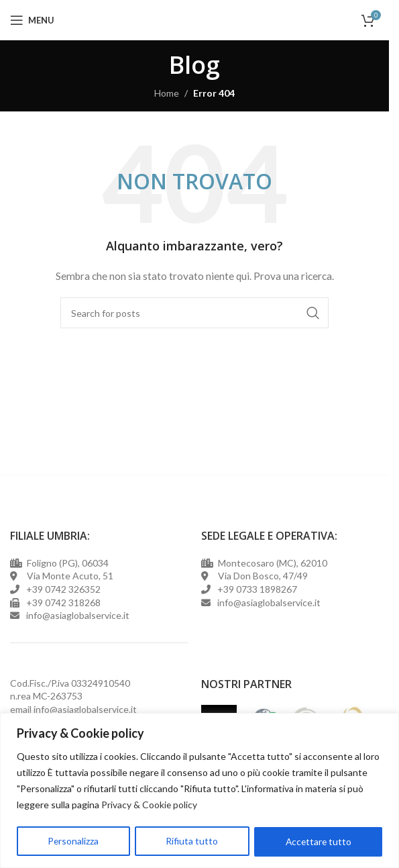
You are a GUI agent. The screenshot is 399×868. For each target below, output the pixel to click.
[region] (199, 790)
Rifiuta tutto (192, 841)
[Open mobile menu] (32, 20)
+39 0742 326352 (63, 589)
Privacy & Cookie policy (150, 805)
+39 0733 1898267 (255, 589)
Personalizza (73, 841)
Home (167, 93)
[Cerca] (194, 313)
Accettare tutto (318, 841)
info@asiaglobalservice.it (85, 709)
